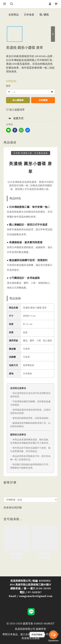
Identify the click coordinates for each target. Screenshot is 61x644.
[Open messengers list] (53, 635)
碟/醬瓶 (44, 15)
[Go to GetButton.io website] (53, 641)
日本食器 (29, 15)
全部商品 (14, 15)
